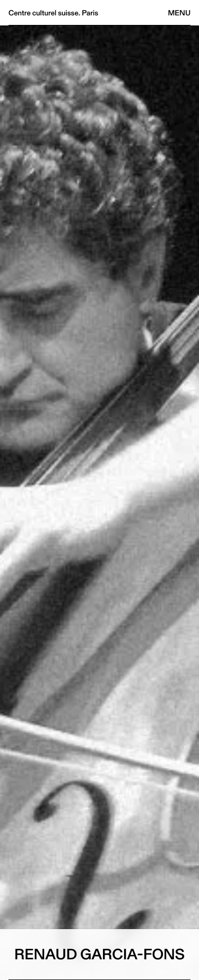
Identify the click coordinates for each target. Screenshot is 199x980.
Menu (179, 13)
